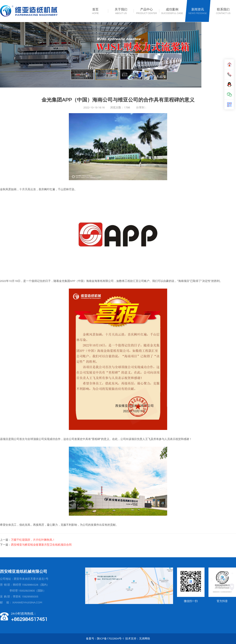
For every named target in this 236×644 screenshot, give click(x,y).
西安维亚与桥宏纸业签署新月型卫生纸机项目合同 (41, 545)
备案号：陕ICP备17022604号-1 (105, 639)
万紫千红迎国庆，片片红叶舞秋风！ (33, 540)
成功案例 (172, 10)
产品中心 (147, 10)
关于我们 (121, 10)
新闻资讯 (198, 10)
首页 (95, 10)
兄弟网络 (145, 639)
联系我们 (223, 10)
